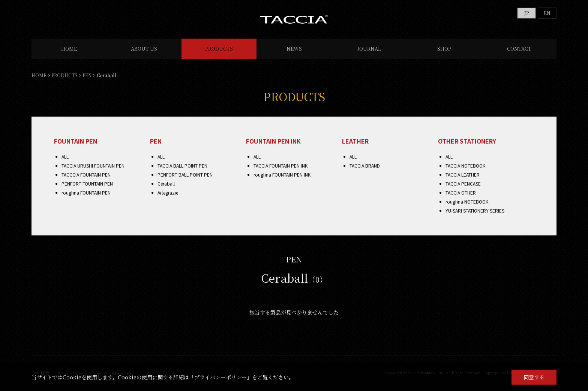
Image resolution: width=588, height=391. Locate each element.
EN (547, 13)
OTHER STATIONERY (467, 141)
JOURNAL (369, 49)
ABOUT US (144, 49)
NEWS (294, 49)
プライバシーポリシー (220, 377)
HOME (69, 49)
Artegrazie (168, 193)
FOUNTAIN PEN (76, 141)
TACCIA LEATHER (463, 175)
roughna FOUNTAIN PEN (86, 193)
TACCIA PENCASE (463, 184)
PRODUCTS (219, 49)
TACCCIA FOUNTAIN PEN (86, 175)
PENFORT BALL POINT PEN (185, 175)
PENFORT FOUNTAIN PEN (87, 184)
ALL (65, 157)
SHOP (444, 49)
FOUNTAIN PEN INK (273, 141)
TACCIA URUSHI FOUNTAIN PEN (93, 166)
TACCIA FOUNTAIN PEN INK (280, 166)
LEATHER (355, 141)
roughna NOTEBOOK (467, 201)
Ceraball (166, 184)
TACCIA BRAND (365, 166)
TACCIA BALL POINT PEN (182, 166)
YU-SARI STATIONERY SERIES (475, 210)
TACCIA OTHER (461, 193)
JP (526, 13)
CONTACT (519, 49)
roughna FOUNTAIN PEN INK (282, 175)
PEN (87, 75)
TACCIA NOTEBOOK (465, 166)
